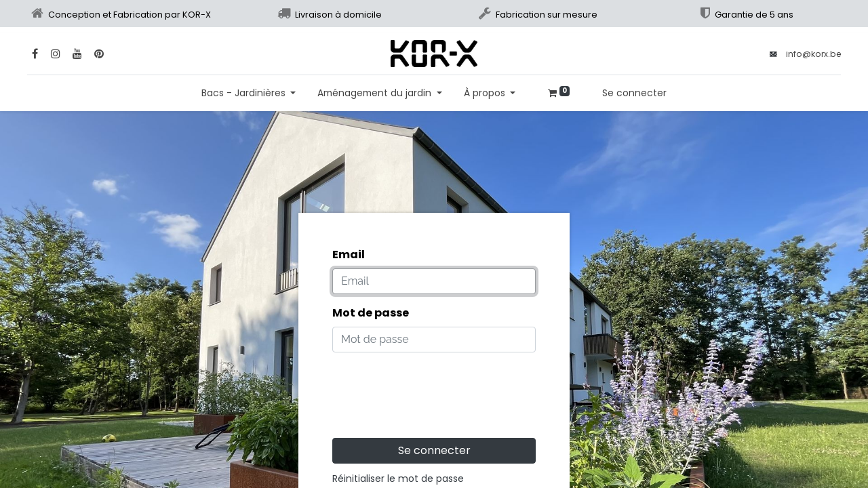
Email (349, 255)
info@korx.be (813, 54)
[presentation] (435, 390)
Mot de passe (371, 313)
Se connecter (634, 93)
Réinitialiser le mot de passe (398, 479)
